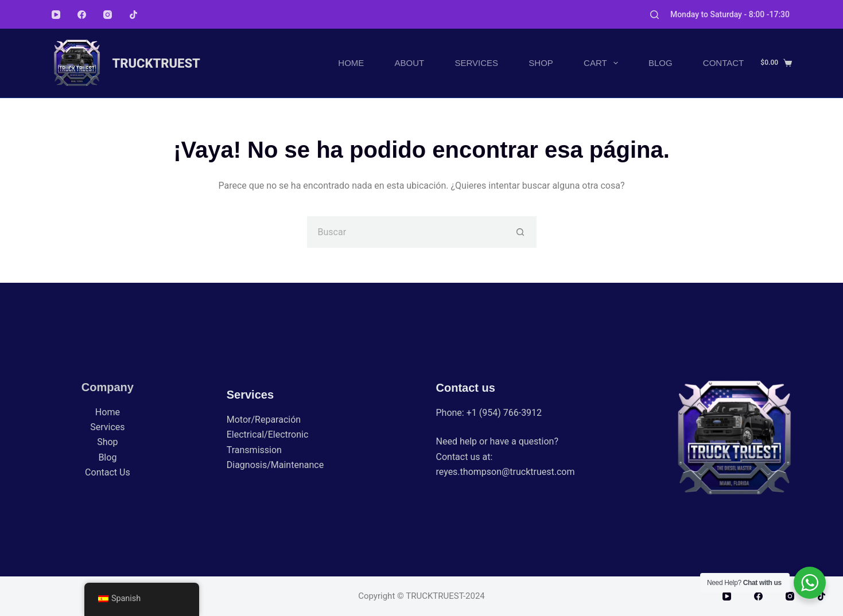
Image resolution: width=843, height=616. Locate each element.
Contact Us (108, 472)
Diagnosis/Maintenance (275, 465)
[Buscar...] (406, 232)
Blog (661, 63)
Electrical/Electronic (268, 434)
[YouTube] (56, 15)
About (410, 63)
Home (351, 63)
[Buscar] (654, 15)
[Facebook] (82, 15)
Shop (541, 63)
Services (477, 63)
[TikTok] (133, 15)
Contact (723, 63)
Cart (603, 63)
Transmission (254, 450)
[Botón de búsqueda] (521, 232)
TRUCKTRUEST (156, 63)
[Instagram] (108, 15)
